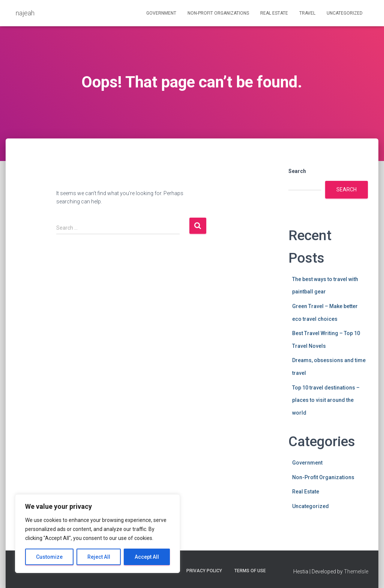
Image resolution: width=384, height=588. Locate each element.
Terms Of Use (250, 571)
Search (297, 171)
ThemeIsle (356, 571)
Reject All (99, 557)
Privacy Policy (204, 571)
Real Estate (274, 13)
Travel (307, 13)
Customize (49, 557)
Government (161, 13)
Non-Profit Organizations (218, 13)
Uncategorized (345, 13)
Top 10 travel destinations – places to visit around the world (326, 400)
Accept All (147, 557)
